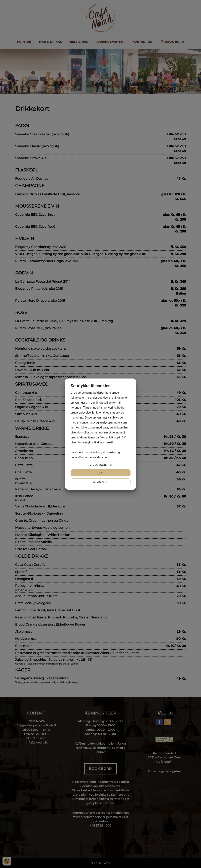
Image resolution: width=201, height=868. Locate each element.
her (106, 457)
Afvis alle (100, 482)
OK (100, 473)
